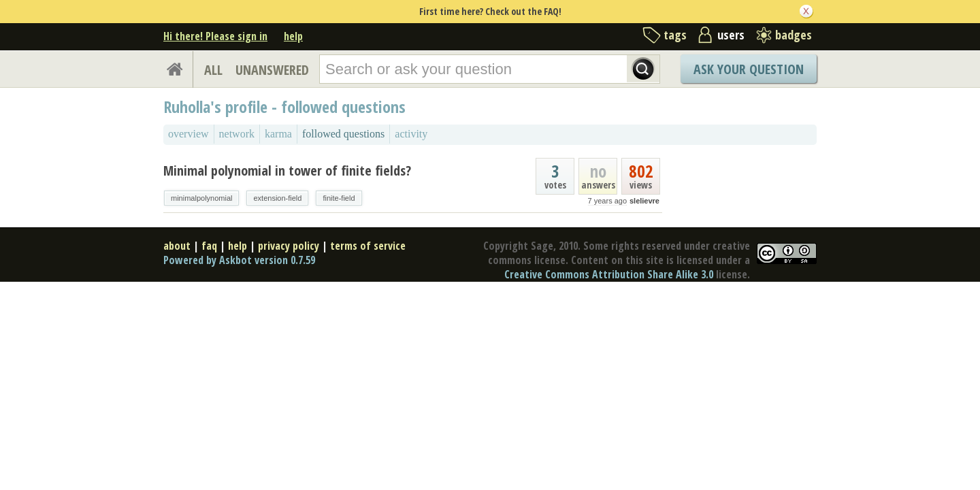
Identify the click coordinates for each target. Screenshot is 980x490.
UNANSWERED (272, 70)
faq (209, 246)
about (177, 246)
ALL (213, 70)
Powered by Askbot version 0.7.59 (239, 260)
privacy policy (289, 246)
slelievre (644, 201)
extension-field (277, 198)
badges (794, 35)
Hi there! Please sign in (215, 36)
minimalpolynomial (201, 198)
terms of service (368, 246)
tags (675, 35)
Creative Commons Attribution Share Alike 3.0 (609, 274)
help (293, 36)
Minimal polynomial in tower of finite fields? (287, 170)
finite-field (339, 198)
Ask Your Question (749, 69)
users (731, 35)
